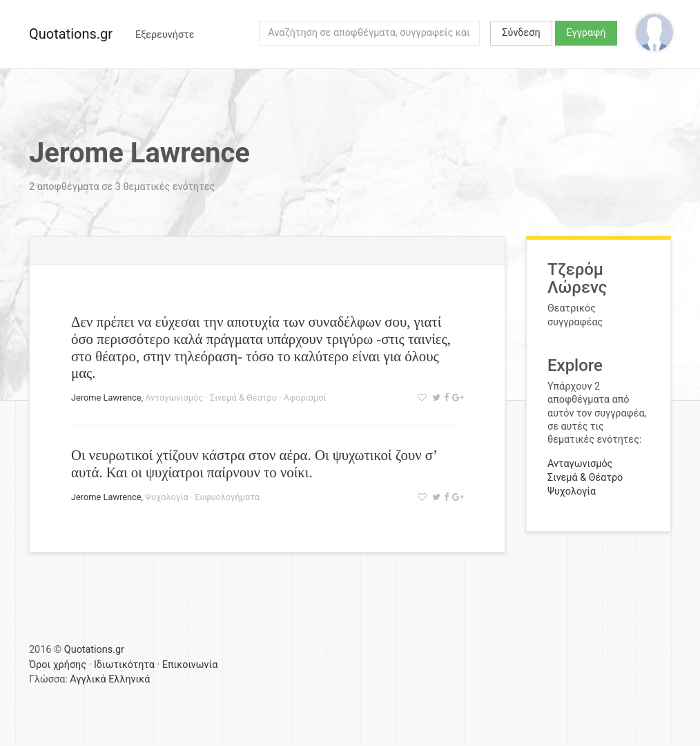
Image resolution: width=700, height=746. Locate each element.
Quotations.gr (71, 34)
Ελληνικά (129, 679)
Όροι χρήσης (58, 665)
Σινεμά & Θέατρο (243, 398)
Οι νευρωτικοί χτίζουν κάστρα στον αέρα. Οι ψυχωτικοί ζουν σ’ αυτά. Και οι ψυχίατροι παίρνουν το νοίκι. (254, 463)
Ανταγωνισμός (174, 398)
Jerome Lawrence (106, 398)
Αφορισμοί (305, 398)
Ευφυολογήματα (227, 497)
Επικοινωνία (190, 665)
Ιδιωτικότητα (124, 665)
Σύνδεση (521, 33)
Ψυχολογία (166, 497)
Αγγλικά (88, 679)
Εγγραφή (586, 33)
